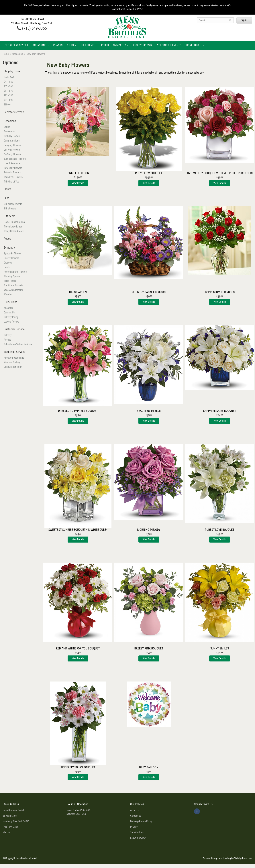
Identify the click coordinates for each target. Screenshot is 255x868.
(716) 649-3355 (32, 28)
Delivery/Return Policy (141, 821)
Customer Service (14, 329)
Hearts (7, 267)
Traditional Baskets (13, 285)
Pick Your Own (143, 45)
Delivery (8, 335)
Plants (58, 45)
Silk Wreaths (10, 209)
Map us (6, 832)
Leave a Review (11, 322)
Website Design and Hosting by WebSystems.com (227, 858)
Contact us (136, 816)
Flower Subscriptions (14, 222)
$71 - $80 (8, 95)
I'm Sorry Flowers (12, 154)
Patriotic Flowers (12, 172)
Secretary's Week (16, 45)
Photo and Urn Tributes (15, 272)
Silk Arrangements (13, 204)
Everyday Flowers (12, 145)
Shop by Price (12, 71)
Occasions (39, 45)
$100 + (7, 105)
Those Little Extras (13, 227)
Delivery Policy (11, 317)
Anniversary (10, 131)
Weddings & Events (169, 45)
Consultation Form (13, 367)
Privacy (7, 340)
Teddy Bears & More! (14, 231)
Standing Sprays (12, 276)
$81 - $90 (8, 100)
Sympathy (120, 45)
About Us (8, 308)
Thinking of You (11, 182)
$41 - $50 (8, 82)
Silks (70, 45)
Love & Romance (12, 163)
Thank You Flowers (13, 177)
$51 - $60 (8, 86)
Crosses (8, 263)
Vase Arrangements (13, 290)
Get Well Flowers (12, 150)
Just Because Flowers (15, 159)
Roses (105, 45)
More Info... (194, 45)
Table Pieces (10, 281)
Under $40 (9, 77)
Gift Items (87, 45)
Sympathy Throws (13, 254)
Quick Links (10, 302)
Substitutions (137, 832)
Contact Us (9, 313)
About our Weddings (14, 358)
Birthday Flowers (12, 136)
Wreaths (8, 294)
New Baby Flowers (13, 168)
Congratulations (12, 141)
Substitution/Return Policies (18, 344)
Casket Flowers (11, 258)
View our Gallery (12, 362)
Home (6, 54)
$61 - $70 (8, 91)
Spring (7, 127)
